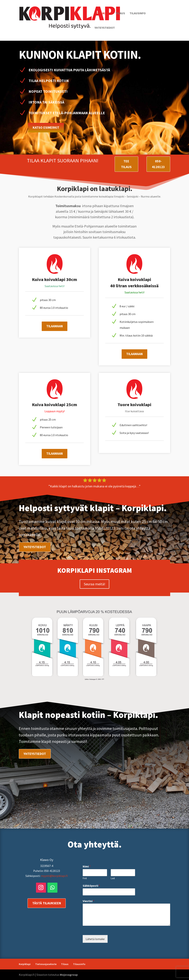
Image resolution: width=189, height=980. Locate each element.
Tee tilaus (126, 164)
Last (113, 878)
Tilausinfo (138, 13)
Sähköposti (91, 886)
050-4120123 (158, 164)
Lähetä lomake (95, 939)
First (85, 878)
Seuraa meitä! (94, 584)
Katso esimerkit (46, 127)
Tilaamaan (55, 326)
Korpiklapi (103, 13)
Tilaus (120, 13)
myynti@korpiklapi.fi (54, 876)
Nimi (87, 866)
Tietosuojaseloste (46, 964)
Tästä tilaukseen (47, 903)
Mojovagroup (69, 975)
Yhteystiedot (105, 28)
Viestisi (89, 901)
